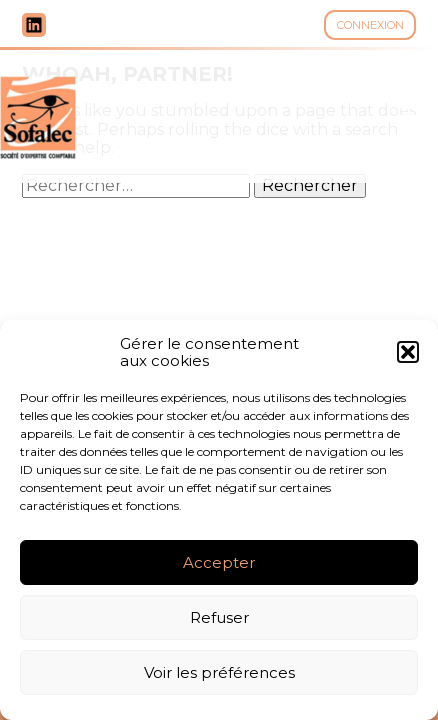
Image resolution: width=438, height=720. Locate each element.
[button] (408, 352)
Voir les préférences (219, 672)
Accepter (219, 562)
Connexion (370, 25)
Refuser (219, 617)
